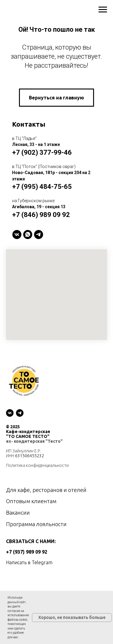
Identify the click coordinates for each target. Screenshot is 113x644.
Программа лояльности (36, 524)
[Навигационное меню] (103, 10)
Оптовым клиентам (31, 501)
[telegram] (39, 235)
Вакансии (18, 513)
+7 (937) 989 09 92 (27, 552)
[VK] (17, 235)
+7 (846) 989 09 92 (41, 215)
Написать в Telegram (29, 562)
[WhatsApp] (28, 235)
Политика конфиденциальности (37, 465)
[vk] (10, 413)
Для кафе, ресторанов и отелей (46, 490)
